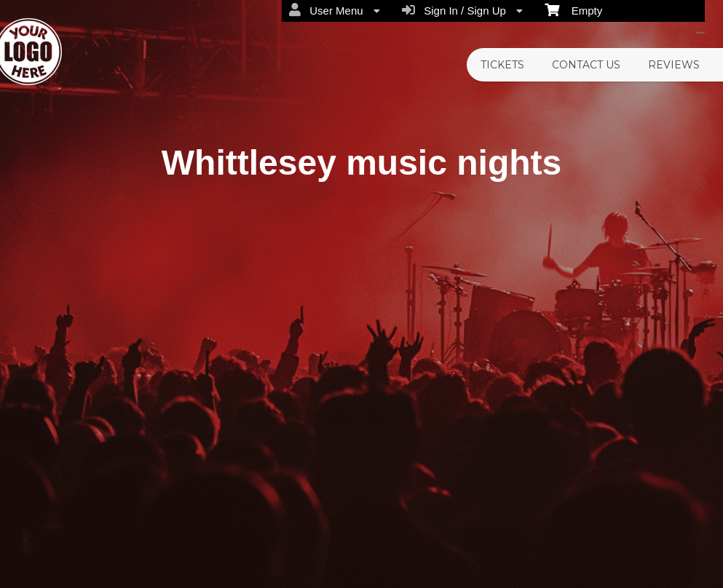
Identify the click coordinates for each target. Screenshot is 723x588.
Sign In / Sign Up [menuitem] (462, 10)
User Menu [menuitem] (335, 10)
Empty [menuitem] (573, 9)
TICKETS (502, 65)
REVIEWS (674, 65)
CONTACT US (586, 65)
